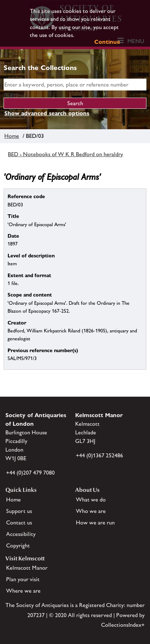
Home (12, 136)
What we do (91, 500)
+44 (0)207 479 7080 (30, 473)
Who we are (91, 511)
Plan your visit (23, 579)
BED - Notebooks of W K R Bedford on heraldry (65, 154)
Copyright (18, 545)
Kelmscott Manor (27, 568)
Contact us (19, 522)
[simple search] (75, 85)
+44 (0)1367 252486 (99, 455)
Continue (107, 42)
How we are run (95, 522)
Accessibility (21, 534)
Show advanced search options (47, 113)
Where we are (23, 591)
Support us (19, 511)
